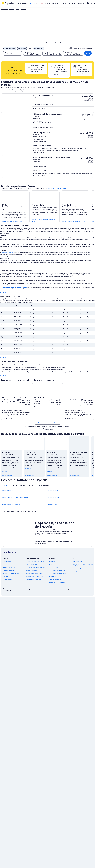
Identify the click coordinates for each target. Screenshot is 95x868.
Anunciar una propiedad (52, 3)
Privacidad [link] (52, 561)
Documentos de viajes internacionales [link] (82, 578)
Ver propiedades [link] (7, 475)
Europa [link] (17, 9)
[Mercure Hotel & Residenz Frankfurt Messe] (63, 167)
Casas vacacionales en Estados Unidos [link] (35, 567)
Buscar (88, 53)
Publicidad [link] (6, 576)
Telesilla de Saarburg (7, 253)
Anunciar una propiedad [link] (9, 567)
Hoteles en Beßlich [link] (7, 494)
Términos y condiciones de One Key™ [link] (59, 570)
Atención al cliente (69, 3)
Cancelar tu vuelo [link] (77, 569)
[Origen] (12, 53)
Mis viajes (81, 3)
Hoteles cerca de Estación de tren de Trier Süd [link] (15, 497)
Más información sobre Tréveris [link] (57, 188)
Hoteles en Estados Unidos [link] (33, 564)
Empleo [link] (5, 564)
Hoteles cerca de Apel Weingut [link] (11, 505)
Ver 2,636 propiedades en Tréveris (48, 423)
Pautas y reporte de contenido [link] (57, 582)
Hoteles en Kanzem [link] (7, 490)
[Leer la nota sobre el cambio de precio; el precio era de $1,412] (83, 158)
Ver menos (3, 267)
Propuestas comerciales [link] (9, 570)
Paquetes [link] (12, 9)
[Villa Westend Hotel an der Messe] (63, 121)
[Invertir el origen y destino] (22, 53)
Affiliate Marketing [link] (8, 579)
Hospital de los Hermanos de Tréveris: (15, 287)
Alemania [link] (23, 9)
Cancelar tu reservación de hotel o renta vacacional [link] (83, 565)
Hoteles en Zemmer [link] (8, 501)
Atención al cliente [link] (77, 561)
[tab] (31, 43)
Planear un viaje (90, 9)
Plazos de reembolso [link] (78, 572)
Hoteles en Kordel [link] (53, 505)
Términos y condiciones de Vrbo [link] (57, 573)
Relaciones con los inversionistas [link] (11, 573)
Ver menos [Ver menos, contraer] (5, 471)
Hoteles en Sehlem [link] (54, 494)
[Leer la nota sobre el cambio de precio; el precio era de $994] (84, 96)
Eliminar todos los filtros (37, 91)
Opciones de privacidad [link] (55, 579)
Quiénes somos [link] (7, 561)
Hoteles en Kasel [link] (53, 490)
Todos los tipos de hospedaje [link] (33, 579)
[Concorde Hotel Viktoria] (63, 102)
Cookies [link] (51, 564)
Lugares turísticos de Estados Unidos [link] (35, 561)
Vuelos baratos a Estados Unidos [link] (34, 573)
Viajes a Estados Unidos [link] (32, 570)
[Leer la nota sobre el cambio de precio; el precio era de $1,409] (82, 133)
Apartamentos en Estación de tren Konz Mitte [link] (61, 501)
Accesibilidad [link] (53, 576)
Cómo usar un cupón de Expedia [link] (81, 575)
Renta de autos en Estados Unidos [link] (35, 576)
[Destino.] (32, 53)
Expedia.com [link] (4, 9)
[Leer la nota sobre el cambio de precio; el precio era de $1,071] (84, 115)
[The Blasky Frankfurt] (63, 142)
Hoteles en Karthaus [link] (54, 497)
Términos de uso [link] (54, 567)
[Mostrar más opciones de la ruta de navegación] (33, 9)
